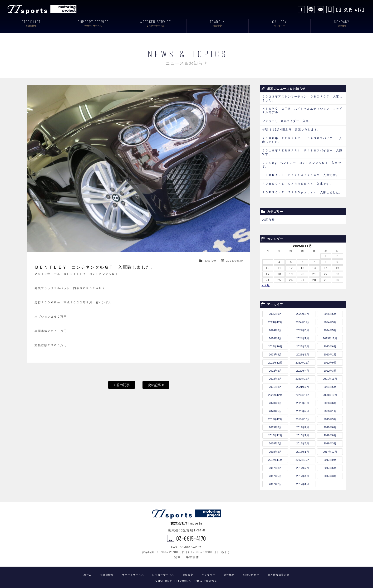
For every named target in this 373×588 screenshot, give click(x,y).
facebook (301, 10)
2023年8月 (302, 345)
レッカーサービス (163, 574)
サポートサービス (133, 574)
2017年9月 (330, 458)
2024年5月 (330, 329)
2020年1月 (330, 410)
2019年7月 (302, 426)
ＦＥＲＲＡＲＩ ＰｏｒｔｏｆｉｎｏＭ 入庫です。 (301, 174)
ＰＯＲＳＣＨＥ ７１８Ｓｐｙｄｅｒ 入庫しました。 (302, 191)
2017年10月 (302, 458)
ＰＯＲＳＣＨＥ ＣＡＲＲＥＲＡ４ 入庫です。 (297, 183)
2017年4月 (302, 475)
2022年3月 (330, 369)
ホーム (88, 574)
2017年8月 (275, 467)
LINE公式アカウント (311, 10)
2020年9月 (275, 402)
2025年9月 (275, 313)
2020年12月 (275, 394)
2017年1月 (302, 483)
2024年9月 (330, 321)
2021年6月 (330, 386)
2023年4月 (275, 353)
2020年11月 (302, 394)
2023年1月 (330, 353)
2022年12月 (275, 361)
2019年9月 (330, 418)
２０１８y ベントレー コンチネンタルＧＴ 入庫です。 (302, 164)
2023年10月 (275, 345)
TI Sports (43, 10)
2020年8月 (302, 402)
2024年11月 (302, 321)
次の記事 (156, 385)
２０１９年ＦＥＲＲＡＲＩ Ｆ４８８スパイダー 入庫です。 (302, 152)
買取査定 (188, 574)
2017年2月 (275, 483)
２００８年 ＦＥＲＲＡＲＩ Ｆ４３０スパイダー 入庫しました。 (302, 140)
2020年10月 (330, 394)
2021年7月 (302, 386)
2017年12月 (330, 450)
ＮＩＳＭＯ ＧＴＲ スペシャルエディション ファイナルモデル (302, 110)
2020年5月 (275, 410)
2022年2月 (275, 378)
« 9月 (266, 284)
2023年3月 (302, 353)
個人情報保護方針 (279, 574)
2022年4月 (302, 369)
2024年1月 (302, 337)
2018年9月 (302, 434)
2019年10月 (302, 418)
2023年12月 (330, 337)
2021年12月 (302, 378)
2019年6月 (330, 426)
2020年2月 (302, 410)
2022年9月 (330, 361)
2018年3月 (330, 442)
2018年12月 (275, 434)
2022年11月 (302, 361)
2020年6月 (330, 402)
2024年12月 (275, 321)
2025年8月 (302, 313)
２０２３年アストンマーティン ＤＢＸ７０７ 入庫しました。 (302, 98)
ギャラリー (209, 574)
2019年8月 (275, 426)
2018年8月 (330, 434)
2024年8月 (275, 329)
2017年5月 (275, 475)
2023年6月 (330, 345)
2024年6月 (302, 329)
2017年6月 (330, 467)
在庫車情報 (107, 574)
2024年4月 (275, 337)
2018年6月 (302, 442)
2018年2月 (275, 450)
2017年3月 (330, 475)
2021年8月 (275, 386)
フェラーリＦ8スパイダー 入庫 (286, 121)
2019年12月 (275, 418)
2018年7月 (275, 442)
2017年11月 (275, 458)
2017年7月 (302, 467)
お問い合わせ (320, 10)
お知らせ (211, 261)
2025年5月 (330, 313)
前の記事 (122, 385)
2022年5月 (275, 369)
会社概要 (229, 574)
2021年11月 (330, 378)
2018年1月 (302, 450)
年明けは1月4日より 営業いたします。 (291, 129)
